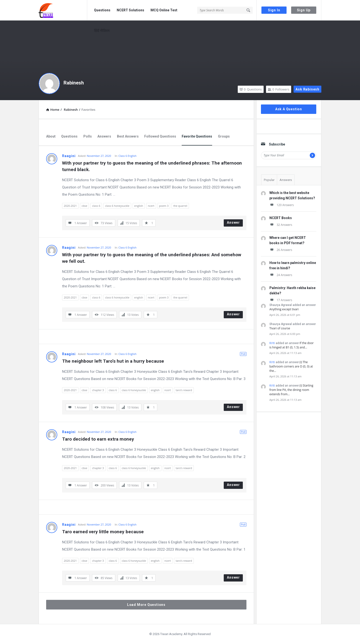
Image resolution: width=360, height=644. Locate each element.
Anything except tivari (284, 309)
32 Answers (281, 225)
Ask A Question (289, 109)
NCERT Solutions (130, 10)
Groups (224, 136)
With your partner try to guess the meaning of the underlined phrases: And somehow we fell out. (152, 258)
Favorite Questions (197, 136)
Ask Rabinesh (307, 89)
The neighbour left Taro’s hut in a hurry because (113, 361)
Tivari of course (280, 328)
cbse (84, 206)
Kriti (272, 343)
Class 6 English (127, 156)
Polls (88, 136)
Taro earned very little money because (103, 532)
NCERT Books (281, 218)
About (51, 136)
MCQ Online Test (164, 10)
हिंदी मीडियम (102, 31)
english (139, 206)
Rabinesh (74, 83)
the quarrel (180, 206)
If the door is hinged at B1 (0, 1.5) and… (292, 345)
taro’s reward (184, 390)
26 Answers (281, 250)
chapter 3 (98, 390)
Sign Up (304, 10)
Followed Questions (160, 136)
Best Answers (128, 136)
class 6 (96, 206)
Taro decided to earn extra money (98, 439)
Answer (233, 222)
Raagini (69, 156)
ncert (151, 206)
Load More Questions (146, 605)
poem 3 (164, 206)
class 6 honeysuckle (117, 206)
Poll (243, 354)
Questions (102, 10)
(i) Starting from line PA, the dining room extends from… (291, 390)
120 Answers (282, 205)
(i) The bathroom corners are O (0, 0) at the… (291, 366)
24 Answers (281, 275)
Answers (104, 136)
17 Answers (281, 300)
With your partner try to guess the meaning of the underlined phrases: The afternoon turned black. (153, 166)
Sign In (274, 10)
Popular (269, 180)
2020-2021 (70, 206)
